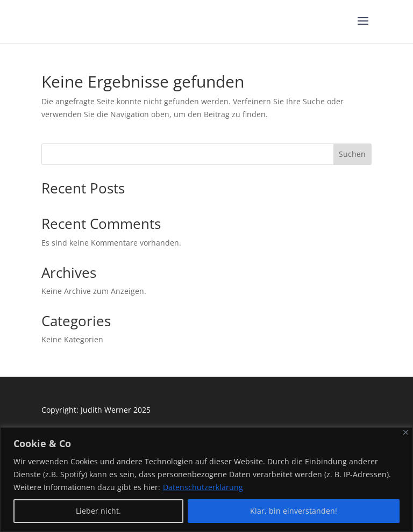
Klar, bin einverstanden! (294, 511)
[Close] (406, 432)
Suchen (352, 154)
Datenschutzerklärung (203, 487)
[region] (206, 480)
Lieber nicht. (98, 511)
